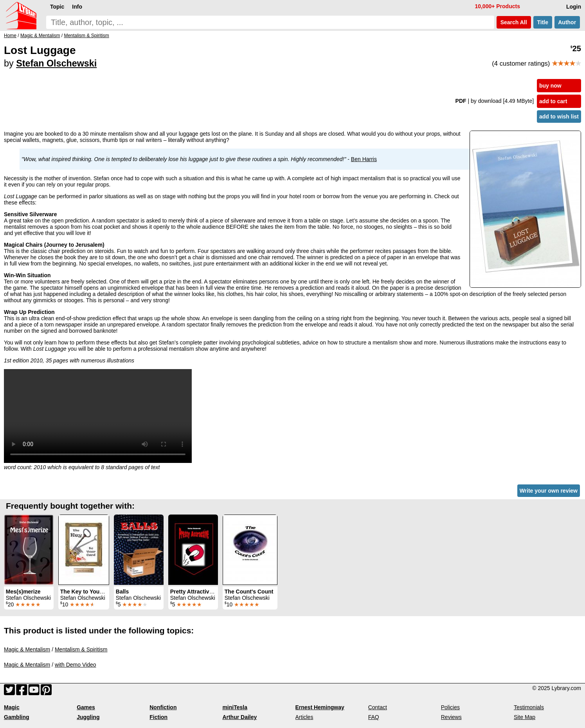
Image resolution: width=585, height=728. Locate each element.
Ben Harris (364, 159)
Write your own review (549, 491)
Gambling (17, 717)
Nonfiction (163, 707)
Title (543, 22)
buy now (550, 86)
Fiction (158, 717)
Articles (304, 717)
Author (567, 22)
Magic (12, 707)
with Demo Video (76, 665)
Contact (378, 707)
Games (86, 707)
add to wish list (559, 117)
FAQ (374, 717)
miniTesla (235, 707)
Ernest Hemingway (320, 707)
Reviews (451, 717)
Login (574, 7)
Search (514, 22)
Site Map (525, 717)
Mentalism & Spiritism (81, 649)
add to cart (553, 101)
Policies (450, 707)
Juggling (88, 717)
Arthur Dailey (239, 717)
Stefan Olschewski (56, 63)
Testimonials (529, 707)
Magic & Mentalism (27, 649)
